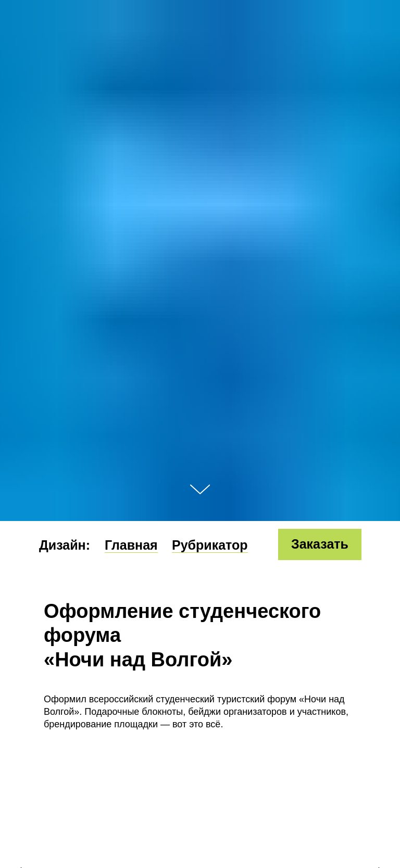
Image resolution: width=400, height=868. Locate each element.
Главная (131, 545)
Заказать (320, 544)
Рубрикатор (210, 545)
